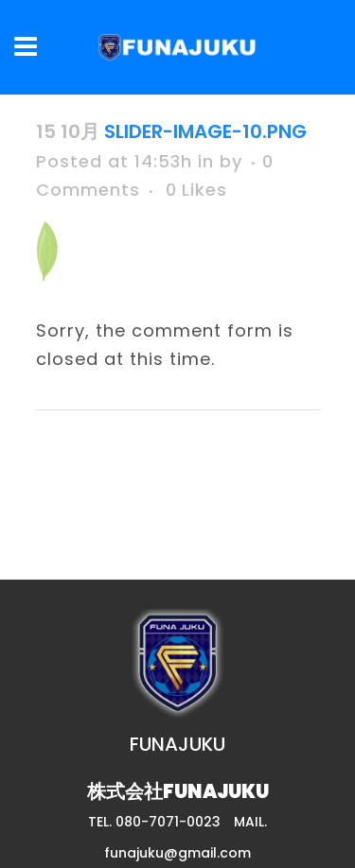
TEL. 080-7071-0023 (154, 822)
